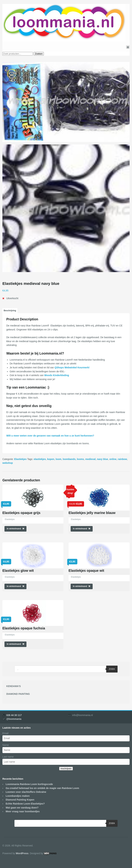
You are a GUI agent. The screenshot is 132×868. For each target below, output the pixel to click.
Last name (8, 757)
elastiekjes (40, 459)
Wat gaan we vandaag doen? (22, 808)
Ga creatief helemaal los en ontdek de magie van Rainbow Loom (42, 788)
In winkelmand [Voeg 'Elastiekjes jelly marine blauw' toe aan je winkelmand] (80, 529)
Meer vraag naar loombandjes (23, 811)
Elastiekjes (20, 459)
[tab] (10, 311)
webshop (8, 463)
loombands (69, 459)
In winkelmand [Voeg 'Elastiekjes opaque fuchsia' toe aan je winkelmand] (14, 644)
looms (80, 459)
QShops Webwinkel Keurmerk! (72, 367)
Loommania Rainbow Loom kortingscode (29, 784)
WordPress (22, 853)
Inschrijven (66, 769)
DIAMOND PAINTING (18, 694)
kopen (51, 459)
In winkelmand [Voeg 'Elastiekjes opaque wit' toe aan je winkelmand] (80, 586)
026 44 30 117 (14, 715)
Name (6, 745)
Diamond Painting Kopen (20, 800)
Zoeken (39, 54)
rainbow (122, 459)
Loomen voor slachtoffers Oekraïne (26, 792)
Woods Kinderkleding (57, 375)
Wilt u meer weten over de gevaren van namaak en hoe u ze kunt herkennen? (50, 436)
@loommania (14, 719)
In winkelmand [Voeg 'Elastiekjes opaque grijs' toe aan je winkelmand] (14, 529)
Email (5, 733)
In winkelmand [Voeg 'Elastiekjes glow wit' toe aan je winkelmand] (14, 586)
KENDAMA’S (14, 686)
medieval (90, 459)
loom (59, 459)
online (113, 459)
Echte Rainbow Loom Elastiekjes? (25, 804)
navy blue (103, 459)
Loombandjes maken (18, 796)
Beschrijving (10, 311)
